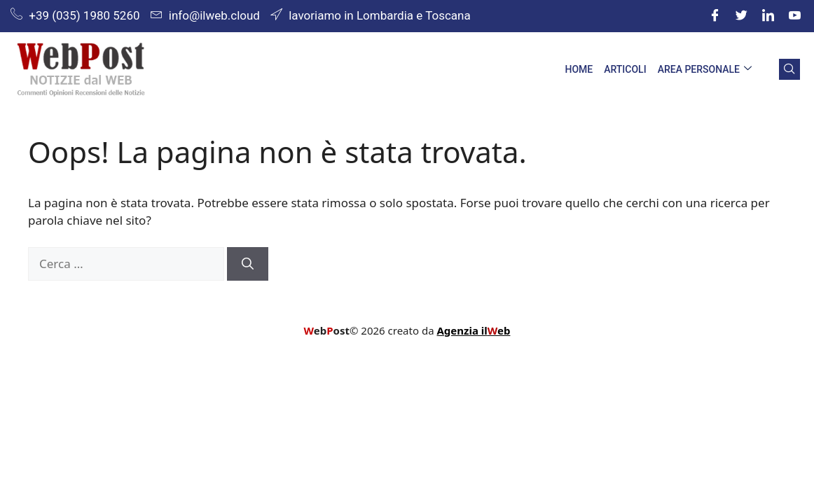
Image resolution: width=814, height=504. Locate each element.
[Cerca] (248, 264)
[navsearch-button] (789, 69)
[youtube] (794, 16)
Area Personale (705, 70)
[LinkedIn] (768, 16)
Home (579, 69)
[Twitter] (741, 16)
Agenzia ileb (473, 330)
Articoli (625, 69)
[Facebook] (715, 16)
